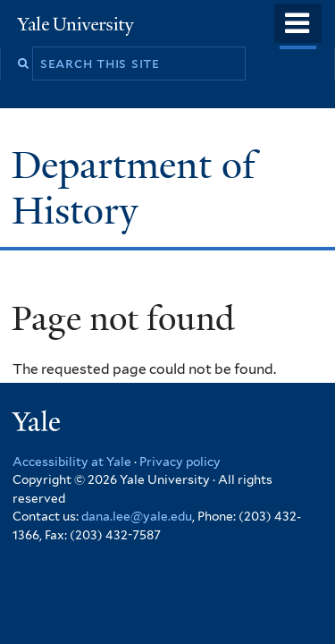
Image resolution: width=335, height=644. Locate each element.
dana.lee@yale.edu (137, 516)
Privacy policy (180, 462)
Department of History (134, 187)
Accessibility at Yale (72, 462)
